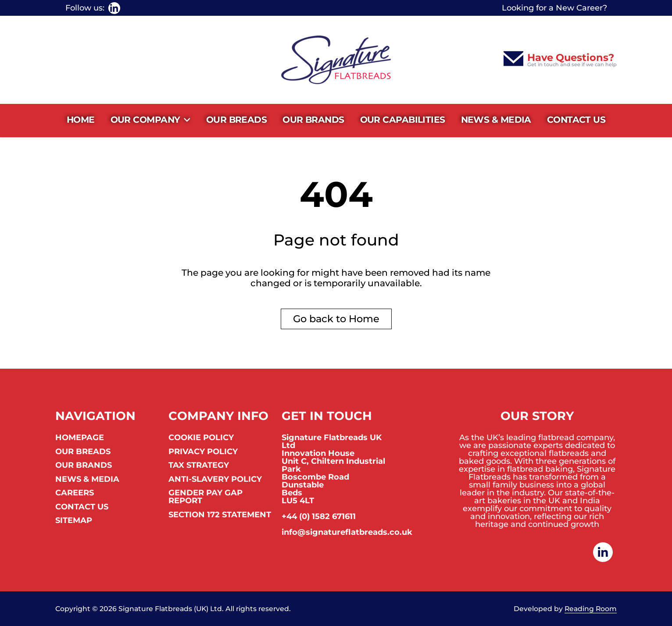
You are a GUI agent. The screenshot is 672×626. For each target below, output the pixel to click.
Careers (75, 493)
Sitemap (74, 521)
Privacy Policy (203, 452)
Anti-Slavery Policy (215, 480)
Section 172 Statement (220, 515)
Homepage (80, 438)
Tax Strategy (199, 466)
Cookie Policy (201, 438)
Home (81, 119)
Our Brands (313, 119)
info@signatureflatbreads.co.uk (347, 532)
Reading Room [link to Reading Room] (591, 609)
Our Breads (236, 119)
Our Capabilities (403, 119)
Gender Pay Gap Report (206, 497)
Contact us (576, 119)
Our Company (150, 120)
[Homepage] (336, 60)
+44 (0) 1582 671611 (319, 516)
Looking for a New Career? (554, 8)
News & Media (496, 119)
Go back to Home (336, 319)
